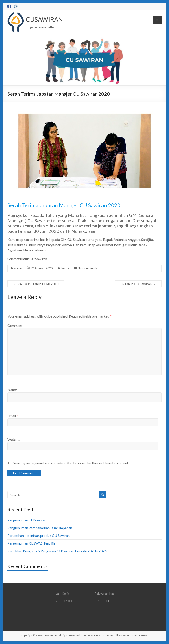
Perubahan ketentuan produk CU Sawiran (39, 535)
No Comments (88, 268)
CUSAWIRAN (44, 19)
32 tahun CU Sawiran (138, 284)
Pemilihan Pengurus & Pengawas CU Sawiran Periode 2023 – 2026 (57, 551)
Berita (65, 268)
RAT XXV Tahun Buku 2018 (36, 284)
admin (18, 268)
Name (13, 390)
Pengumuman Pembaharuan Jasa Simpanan (40, 528)
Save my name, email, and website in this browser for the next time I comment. (71, 463)
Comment (16, 325)
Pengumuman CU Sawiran (27, 520)
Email (13, 416)
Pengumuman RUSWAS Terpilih (31, 543)
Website (14, 439)
